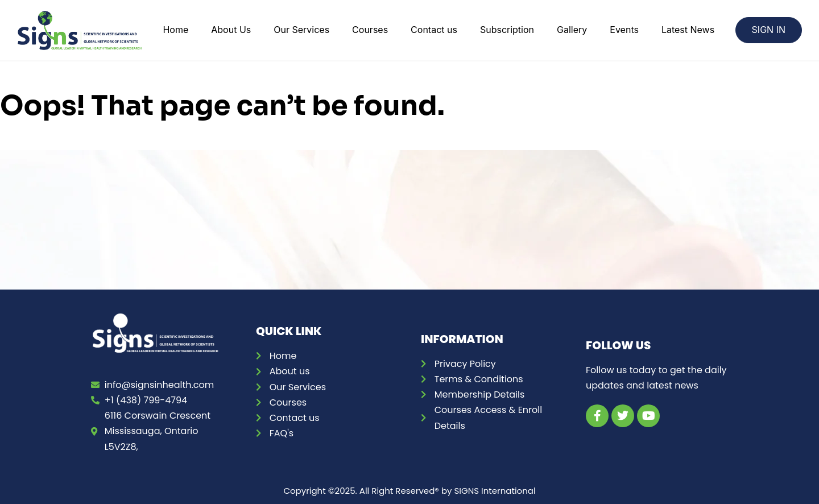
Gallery (572, 30)
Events (624, 30)
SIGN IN (769, 30)
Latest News (688, 30)
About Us (231, 30)
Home (175, 30)
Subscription (507, 30)
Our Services (301, 30)
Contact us (434, 30)
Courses (370, 30)
